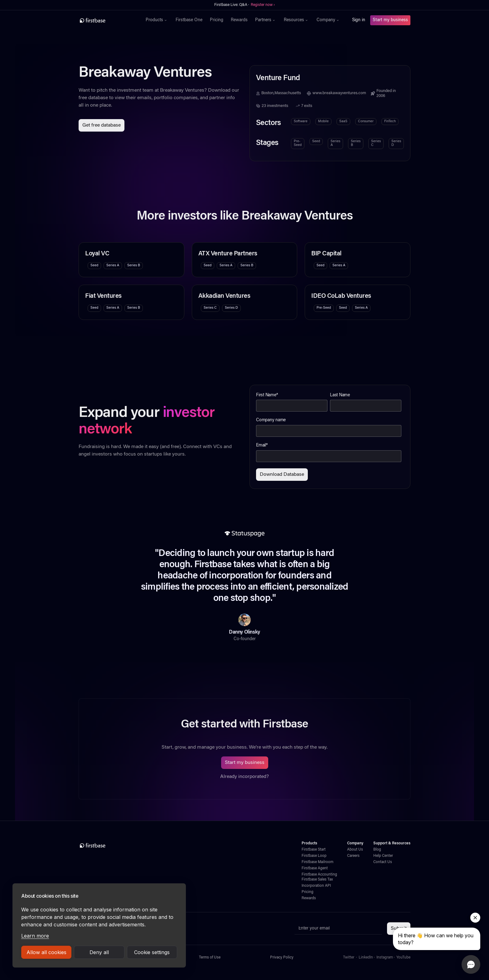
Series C (376, 143)
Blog (377, 850)
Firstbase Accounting (319, 875)
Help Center (383, 856)
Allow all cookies (46, 952)
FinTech (390, 121)
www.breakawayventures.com (339, 93)
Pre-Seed (298, 143)
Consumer (366, 121)
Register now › (263, 5)
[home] (106, 20)
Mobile (323, 121)
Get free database (102, 125)
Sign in (359, 20)
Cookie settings (152, 952)
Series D (396, 143)
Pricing (217, 20)
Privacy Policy (282, 958)
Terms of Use (210, 958)
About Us (355, 850)
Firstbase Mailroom (317, 862)
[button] (157, 20)
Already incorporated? (244, 777)
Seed (316, 141)
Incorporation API (316, 886)
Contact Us (383, 862)
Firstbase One (189, 20)
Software (301, 121)
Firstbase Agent (315, 868)
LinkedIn (366, 958)
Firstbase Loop (314, 856)
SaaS (343, 121)
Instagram (385, 958)
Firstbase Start (314, 850)
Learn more (35, 936)
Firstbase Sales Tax (317, 880)
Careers (353, 856)
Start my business (390, 20)
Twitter (349, 958)
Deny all (99, 952)
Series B (356, 143)
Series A (335, 143)
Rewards (239, 20)
